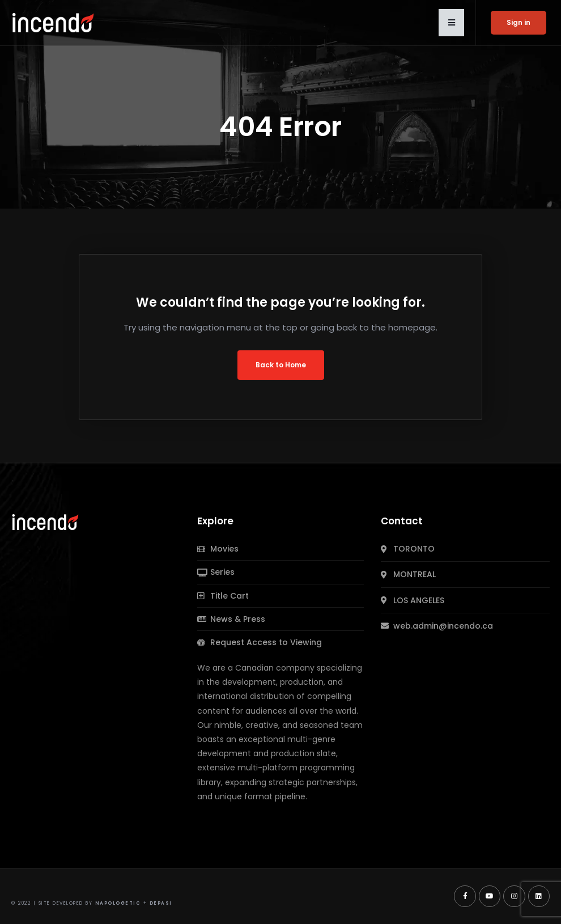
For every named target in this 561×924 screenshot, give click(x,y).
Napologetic (118, 903)
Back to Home (281, 365)
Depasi (161, 903)
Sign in (518, 22)
